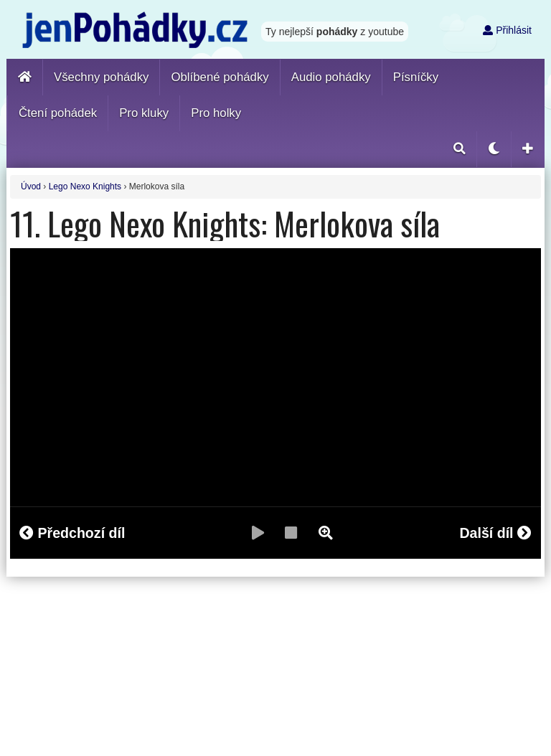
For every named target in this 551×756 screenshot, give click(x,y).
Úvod (31, 186)
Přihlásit (507, 30)
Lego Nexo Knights (85, 186)
